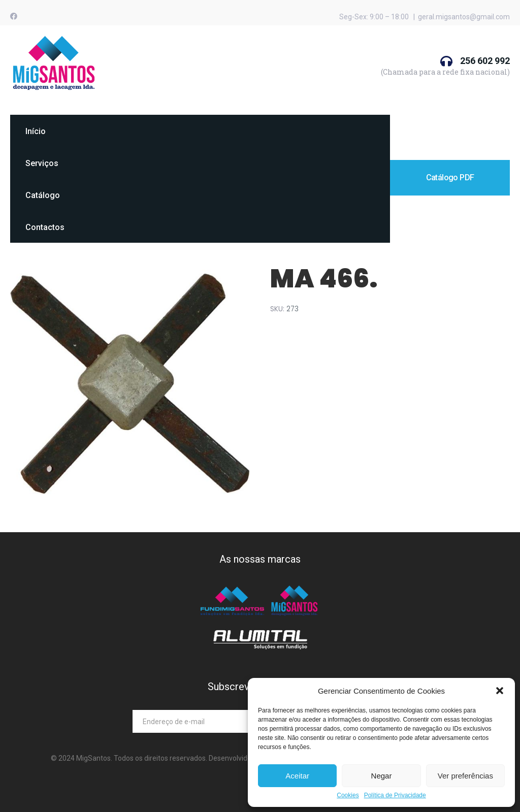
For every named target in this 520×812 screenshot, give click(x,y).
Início (36, 131)
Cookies (348, 795)
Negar (382, 776)
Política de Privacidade (395, 795)
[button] (500, 691)
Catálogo (43, 195)
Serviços (42, 163)
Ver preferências (465, 776)
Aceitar (297, 776)
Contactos (45, 227)
